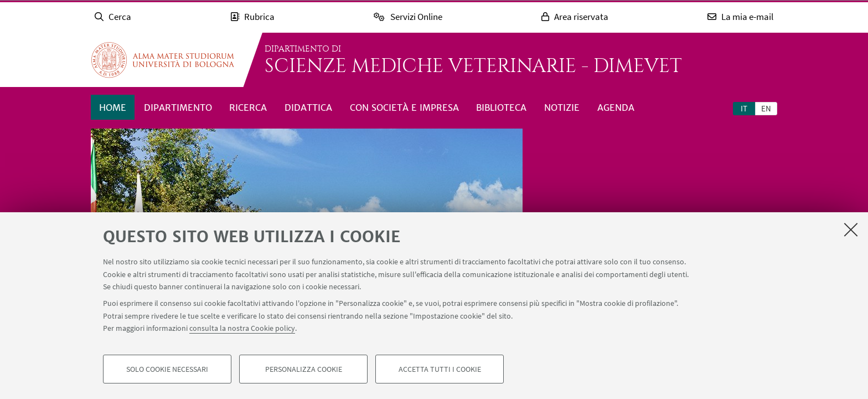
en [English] (766, 108)
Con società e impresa (404, 108)
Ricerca (248, 108)
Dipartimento (178, 108)
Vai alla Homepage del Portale (163, 60)
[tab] (744, 108)
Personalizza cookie (304, 369)
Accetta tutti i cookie (440, 369)
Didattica (308, 108)
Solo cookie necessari (167, 369)
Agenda (616, 108)
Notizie (562, 108)
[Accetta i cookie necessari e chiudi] (851, 229)
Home (113, 108)
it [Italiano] (744, 108)
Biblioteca (501, 108)
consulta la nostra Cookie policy (242, 328)
